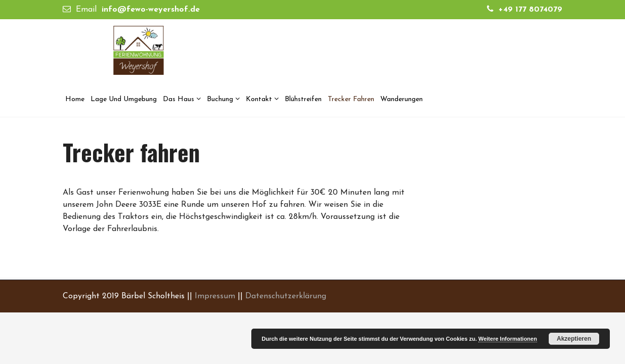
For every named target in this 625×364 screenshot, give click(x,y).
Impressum (215, 296)
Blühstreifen (303, 99)
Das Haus (178, 99)
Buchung (220, 99)
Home (75, 99)
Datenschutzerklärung (286, 296)
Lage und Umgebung (124, 99)
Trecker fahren (351, 99)
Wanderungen (401, 99)
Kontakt (259, 99)
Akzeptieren (574, 339)
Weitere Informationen (508, 339)
